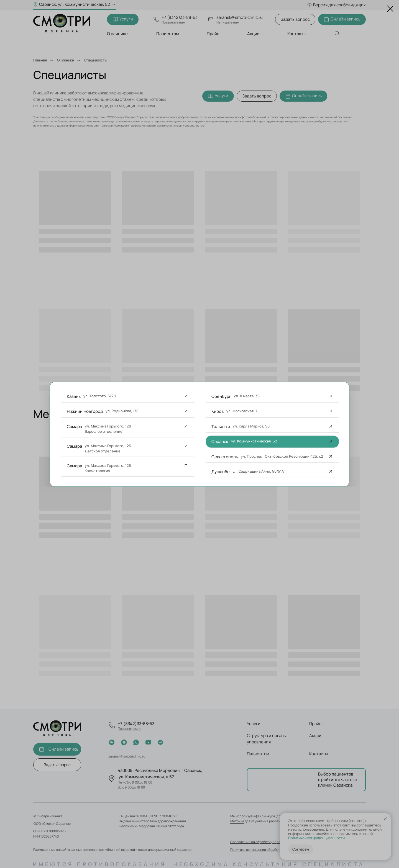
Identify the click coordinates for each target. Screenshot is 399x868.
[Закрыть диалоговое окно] (390, 9)
